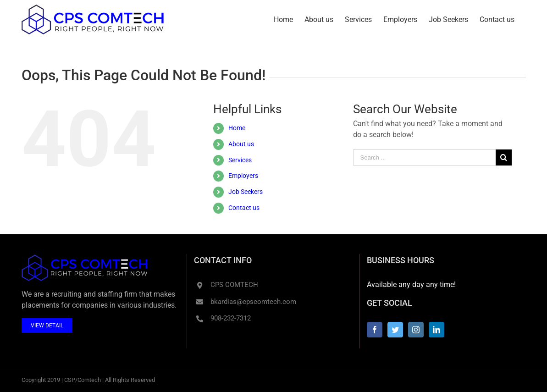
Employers (243, 176)
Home (237, 128)
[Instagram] (416, 330)
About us (241, 144)
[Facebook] (375, 330)
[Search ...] (425, 157)
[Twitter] (395, 330)
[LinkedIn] (436, 330)
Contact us (244, 208)
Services (240, 160)
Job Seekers (246, 192)
